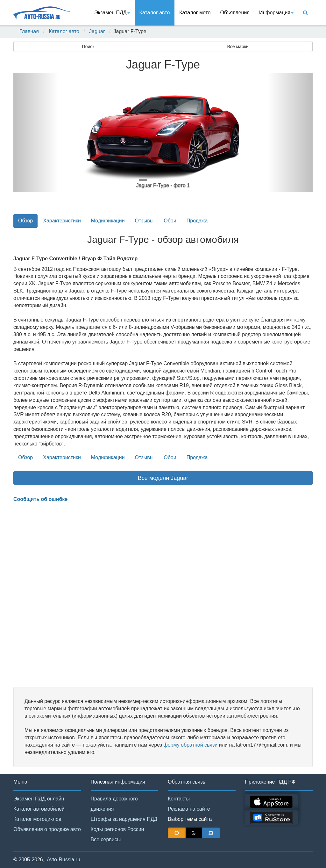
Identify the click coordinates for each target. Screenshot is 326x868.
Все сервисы (106, 839)
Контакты (179, 799)
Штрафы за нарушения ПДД (124, 819)
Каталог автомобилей (39, 809)
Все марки (238, 47)
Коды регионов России (117, 829)
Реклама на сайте (189, 809)
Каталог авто (155, 13)
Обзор (25, 221)
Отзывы (144, 221)
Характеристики (62, 221)
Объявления (235, 13)
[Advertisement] (163, 595)
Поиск (88, 47)
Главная (29, 31)
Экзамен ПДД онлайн (39, 799)
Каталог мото (195, 13)
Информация (276, 13)
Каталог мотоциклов (37, 819)
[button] (36, 132)
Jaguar (97, 31)
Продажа (197, 221)
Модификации (108, 221)
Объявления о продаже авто (47, 829)
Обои (170, 221)
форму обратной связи (190, 745)
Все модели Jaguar (163, 478)
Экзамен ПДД (112, 13)
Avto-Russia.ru (64, 860)
